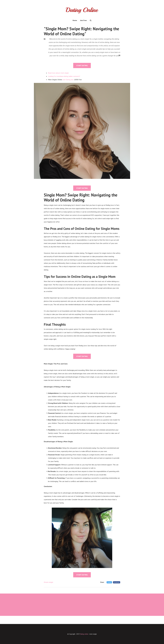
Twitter (109, 582)
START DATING (82, 65)
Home (75, 20)
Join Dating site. (68, 80)
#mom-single (48, 582)
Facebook (117, 582)
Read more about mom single (58, 73)
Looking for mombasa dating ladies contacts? (64, 76)
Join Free (83, 20)
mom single (93, 634)
